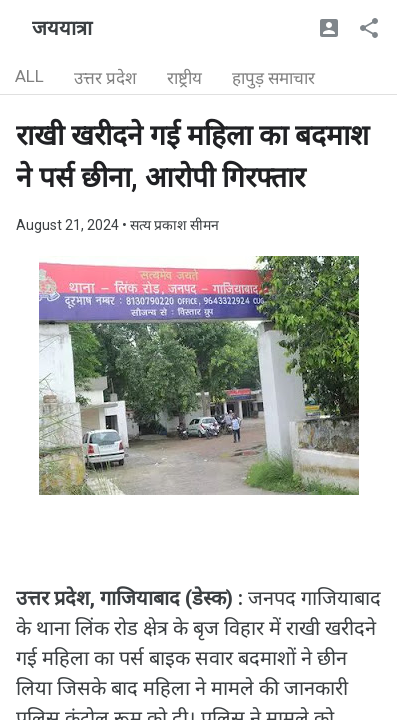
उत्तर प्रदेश (105, 78)
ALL (29, 76)
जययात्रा (62, 28)
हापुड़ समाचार (273, 78)
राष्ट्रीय (184, 78)
